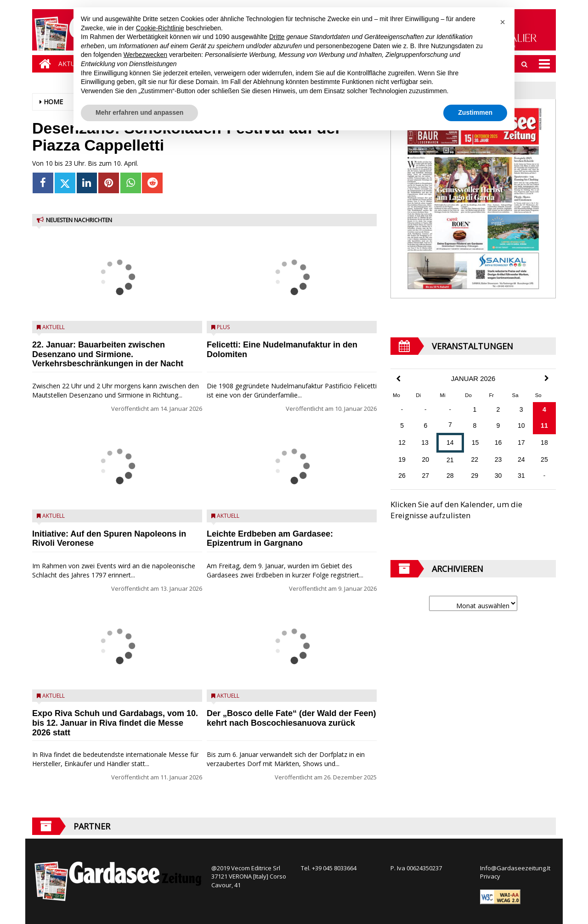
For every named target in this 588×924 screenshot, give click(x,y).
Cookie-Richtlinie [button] (160, 28)
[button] (503, 22)
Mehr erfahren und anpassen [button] (139, 112)
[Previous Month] (398, 379)
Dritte (277, 37)
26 (402, 476)
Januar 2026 (473, 379)
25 (544, 459)
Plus (223, 327)
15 (475, 442)
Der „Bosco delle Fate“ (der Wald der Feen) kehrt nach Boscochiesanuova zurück (291, 718)
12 (402, 442)
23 (498, 459)
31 (521, 476)
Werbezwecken (145, 55)
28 (450, 476)
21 (450, 460)
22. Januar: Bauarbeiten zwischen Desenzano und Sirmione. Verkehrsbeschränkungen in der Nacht (108, 354)
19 (402, 459)
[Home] (43, 64)
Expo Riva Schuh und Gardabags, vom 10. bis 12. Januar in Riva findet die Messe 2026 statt (115, 723)
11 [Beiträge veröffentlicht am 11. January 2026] (544, 426)
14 (450, 442)
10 (521, 426)
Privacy (490, 876)
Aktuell (54, 327)
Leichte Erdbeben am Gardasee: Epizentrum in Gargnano (270, 539)
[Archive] (473, 603)
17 (521, 442)
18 (544, 442)
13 (425, 442)
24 (521, 459)
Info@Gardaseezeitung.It (515, 868)
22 (475, 459)
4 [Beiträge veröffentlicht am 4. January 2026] (544, 409)
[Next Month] (547, 378)
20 (426, 459)
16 (498, 442)
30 (498, 476)
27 (426, 476)
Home (53, 102)
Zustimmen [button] (475, 112)
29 (475, 476)
